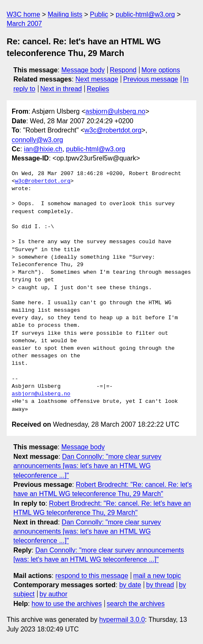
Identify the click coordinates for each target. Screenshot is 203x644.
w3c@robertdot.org (113, 130)
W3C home (23, 14)
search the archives (136, 604)
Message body (83, 70)
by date (130, 585)
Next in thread (61, 89)
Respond (123, 70)
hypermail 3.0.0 (122, 620)
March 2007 (24, 24)
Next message (97, 79)
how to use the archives (67, 604)
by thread (160, 585)
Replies (98, 89)
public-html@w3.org (145, 14)
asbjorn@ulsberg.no (115, 111)
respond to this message (91, 576)
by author (54, 594)
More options (161, 70)
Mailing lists (65, 14)
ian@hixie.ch (43, 149)
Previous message (151, 79)
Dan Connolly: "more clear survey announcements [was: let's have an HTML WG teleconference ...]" (87, 466)
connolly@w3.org (37, 140)
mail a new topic (157, 576)
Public (99, 14)
